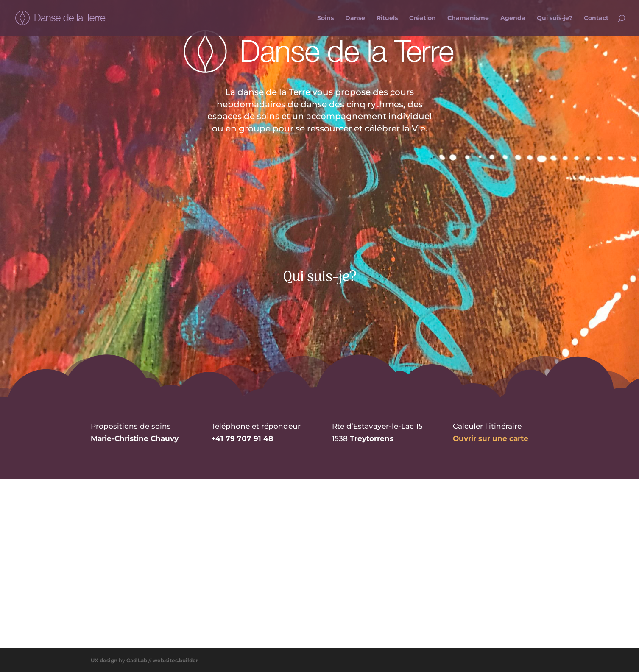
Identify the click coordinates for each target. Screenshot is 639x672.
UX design (104, 659)
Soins (325, 18)
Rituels (387, 18)
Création (423, 18)
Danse (355, 18)
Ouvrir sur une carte (491, 437)
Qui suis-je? (555, 18)
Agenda (513, 18)
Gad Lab (137, 659)
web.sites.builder (175, 659)
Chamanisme (468, 18)
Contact (596, 18)
